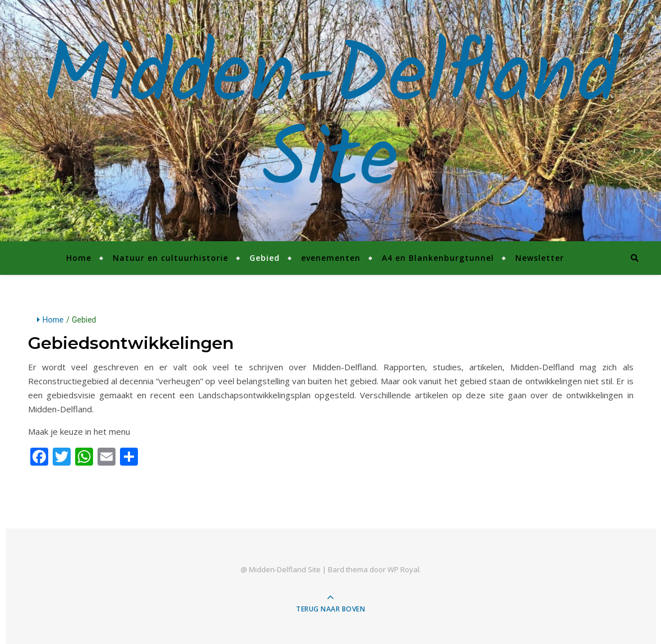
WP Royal (403, 569)
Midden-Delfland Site (331, 121)
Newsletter (540, 258)
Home (79, 258)
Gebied (265, 258)
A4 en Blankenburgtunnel (438, 258)
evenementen (331, 258)
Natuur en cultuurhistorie (170, 258)
